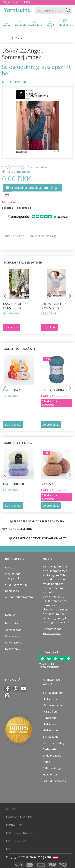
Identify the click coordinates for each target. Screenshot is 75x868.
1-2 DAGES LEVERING (19, 529)
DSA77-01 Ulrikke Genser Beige (17, 306)
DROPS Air (48, 484)
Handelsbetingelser (20, 833)
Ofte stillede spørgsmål (13, 576)
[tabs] (65, 24)
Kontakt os (12, 591)
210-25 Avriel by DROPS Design (53, 306)
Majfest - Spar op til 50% (17, 2)
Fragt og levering (16, 584)
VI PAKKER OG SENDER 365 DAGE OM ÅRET (39, 538)
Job (8, 848)
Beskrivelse (15, 236)
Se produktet (13, 425)
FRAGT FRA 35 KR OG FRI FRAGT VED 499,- (39, 521)
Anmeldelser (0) (43, 236)
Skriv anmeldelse (18, 172)
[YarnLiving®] (17, 10)
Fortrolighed (16, 841)
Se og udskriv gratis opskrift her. (36, 70)
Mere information (14, 82)
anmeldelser (38, 167)
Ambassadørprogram (18, 597)
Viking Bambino (53, 390)
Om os (10, 567)
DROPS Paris (13, 390)
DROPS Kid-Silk (15, 484)
